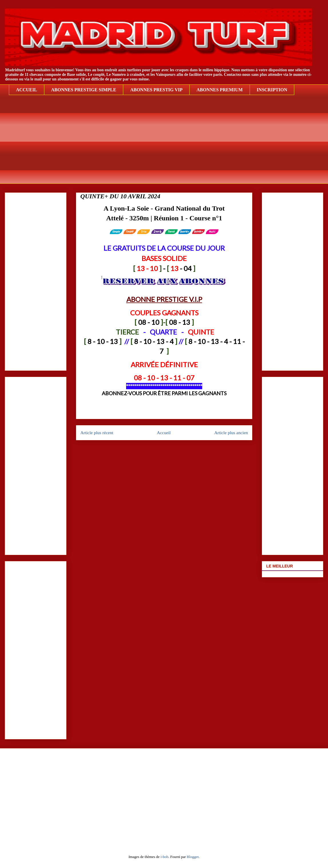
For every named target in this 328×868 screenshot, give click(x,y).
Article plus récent (97, 433)
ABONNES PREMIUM (219, 90)
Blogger (193, 857)
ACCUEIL (27, 90)
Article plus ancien (231, 433)
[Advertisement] (168, 144)
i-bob (164, 857)
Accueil (164, 433)
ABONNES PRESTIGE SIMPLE (84, 90)
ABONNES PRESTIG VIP (156, 90)
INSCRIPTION (272, 90)
